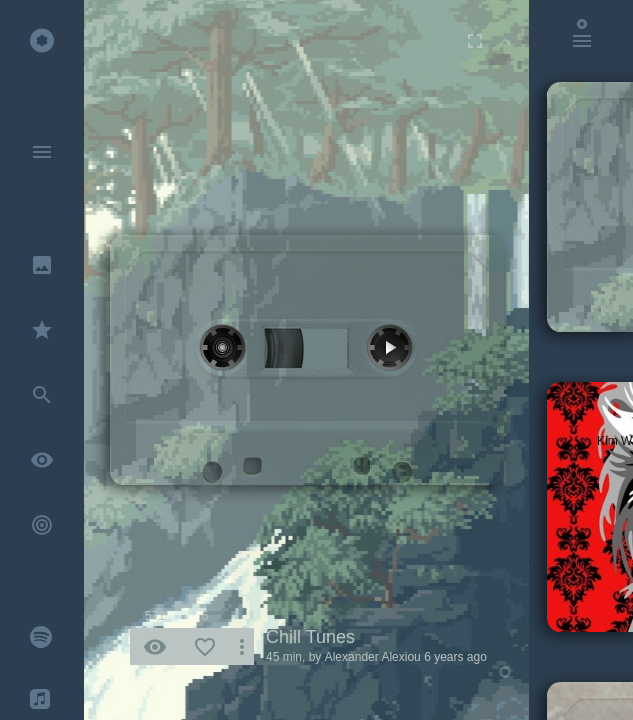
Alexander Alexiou (373, 657)
